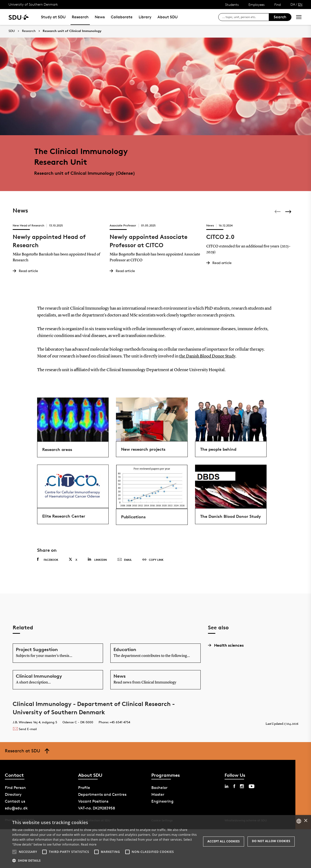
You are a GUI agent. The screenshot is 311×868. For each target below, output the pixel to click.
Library (145, 17)
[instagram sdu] (242, 786)
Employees (257, 5)
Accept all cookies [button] (224, 841)
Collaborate (122, 17)
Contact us (15, 801)
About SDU (168, 17)
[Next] (289, 211)
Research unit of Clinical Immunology (72, 31)
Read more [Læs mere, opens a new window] (89, 844)
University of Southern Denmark (33, 4)
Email (125, 560)
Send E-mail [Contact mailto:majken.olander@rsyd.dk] (25, 729)
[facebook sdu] (234, 786)
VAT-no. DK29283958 (97, 808)
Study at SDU (53, 17)
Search (280, 17)
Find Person (15, 788)
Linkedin (97, 559)
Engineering (162, 801)
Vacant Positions (93, 801)
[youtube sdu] (252, 786)
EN (300, 4)
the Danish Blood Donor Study (207, 356)
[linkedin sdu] (227, 786)
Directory (13, 794)
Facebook (48, 560)
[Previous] (278, 212)
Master (158, 794)
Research (80, 17)
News (100, 17)
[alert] (155, 842)
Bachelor (159, 788)
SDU (12, 31)
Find (278, 5)
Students (232, 5)
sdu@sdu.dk (16, 808)
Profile (84, 788)
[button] (14, 852)
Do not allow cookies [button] (271, 841)
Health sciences (226, 645)
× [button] (306, 821)
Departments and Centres (102, 794)
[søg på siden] (245, 17)
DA (293, 4)
